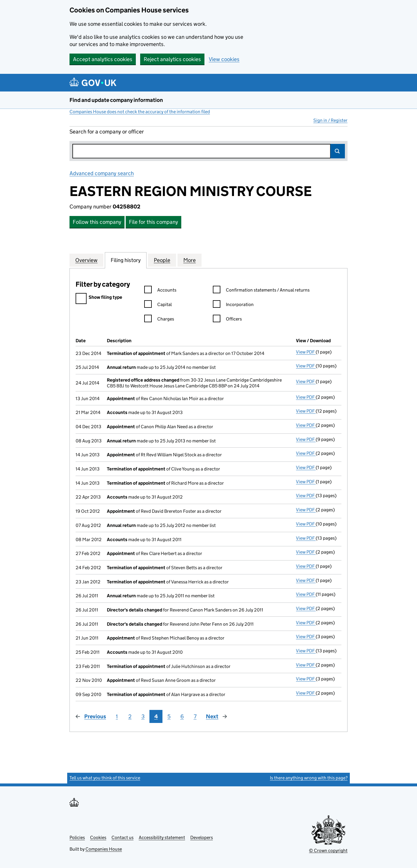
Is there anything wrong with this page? (309, 778)
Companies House (104, 849)
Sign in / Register (330, 120)
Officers (227, 320)
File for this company (153, 222)
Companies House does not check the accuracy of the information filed (140, 112)
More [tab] (190, 260)
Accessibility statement (162, 837)
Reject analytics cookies (172, 59)
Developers (202, 837)
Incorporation (233, 305)
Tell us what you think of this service (105, 778)
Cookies (98, 837)
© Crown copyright (328, 850)
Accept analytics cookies (103, 59)
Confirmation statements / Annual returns (261, 291)
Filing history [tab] (126, 260)
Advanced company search (102, 173)
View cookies (224, 59)
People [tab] (162, 260)
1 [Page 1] (117, 716)
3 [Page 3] (143, 716)
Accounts (160, 291)
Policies (77, 837)
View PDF (306, 352)
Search (338, 151)
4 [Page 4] (156, 716)
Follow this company (97, 222)
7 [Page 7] (195, 716)
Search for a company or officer (107, 132)
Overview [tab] (86, 260)
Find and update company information (116, 100)
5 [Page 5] (169, 716)
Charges (159, 320)
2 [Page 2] (130, 716)
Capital (158, 305)
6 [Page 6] (182, 716)
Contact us (122, 837)
